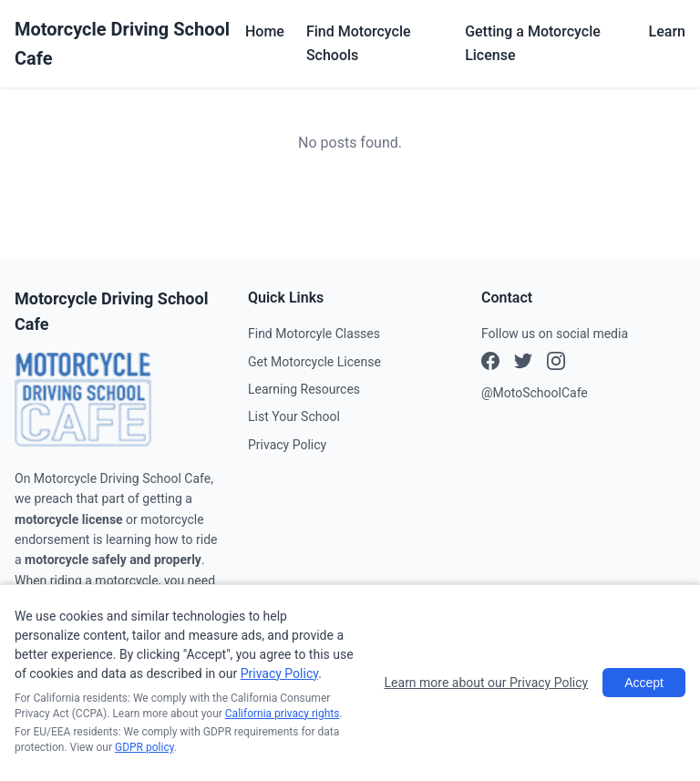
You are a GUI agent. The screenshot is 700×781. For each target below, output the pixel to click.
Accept (644, 683)
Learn (667, 31)
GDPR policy (144, 747)
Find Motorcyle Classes (314, 334)
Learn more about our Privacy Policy (487, 683)
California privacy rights (283, 714)
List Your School (294, 416)
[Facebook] (490, 364)
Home (265, 31)
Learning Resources (304, 389)
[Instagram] (523, 364)
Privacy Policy (287, 445)
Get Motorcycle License (314, 362)
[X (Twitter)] (556, 364)
